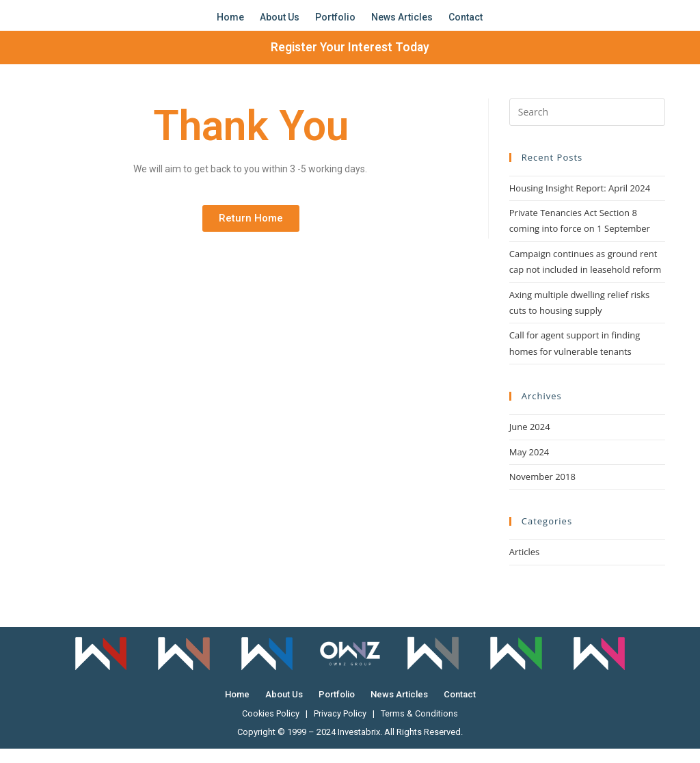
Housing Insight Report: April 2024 (580, 202)
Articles (524, 566)
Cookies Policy (271, 728)
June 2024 (530, 441)
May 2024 (529, 466)
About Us (280, 24)
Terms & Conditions (420, 728)
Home (230, 24)
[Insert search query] (587, 126)
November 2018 (542, 491)
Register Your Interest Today (350, 61)
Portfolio (335, 24)
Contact (466, 24)
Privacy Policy (341, 728)
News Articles (402, 24)
